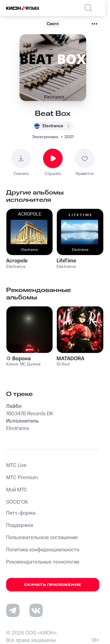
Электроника (45, 137)
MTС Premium (22, 478)
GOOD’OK (17, 502)
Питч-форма (21, 513)
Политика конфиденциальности (43, 550)
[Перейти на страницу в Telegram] (13, 610)
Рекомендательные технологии (43, 562)
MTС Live (16, 465)
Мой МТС (17, 490)
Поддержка (20, 525)
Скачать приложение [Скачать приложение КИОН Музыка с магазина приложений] (53, 585)
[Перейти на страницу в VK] (36, 610)
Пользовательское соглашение (42, 538)
